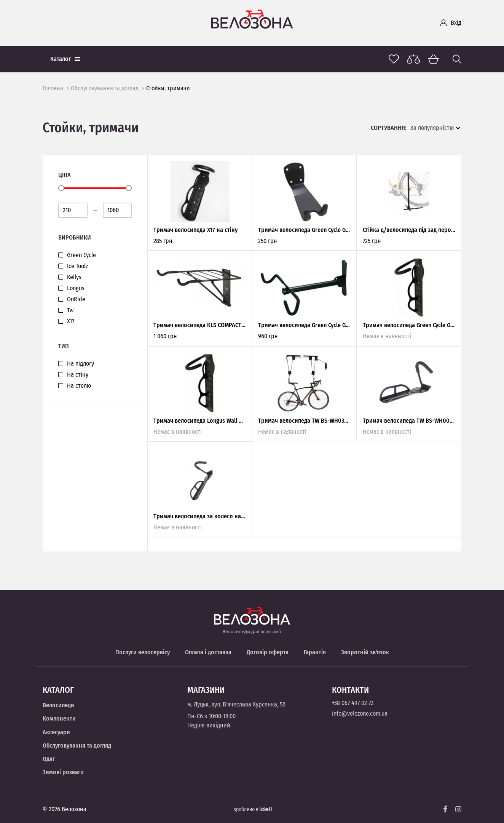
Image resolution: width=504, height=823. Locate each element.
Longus (76, 288)
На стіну (78, 375)
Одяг (49, 759)
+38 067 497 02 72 (353, 703)
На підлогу (81, 364)
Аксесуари (56, 732)
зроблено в (254, 809)
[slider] (61, 188)
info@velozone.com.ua (360, 714)
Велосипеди (58, 705)
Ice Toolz (77, 266)
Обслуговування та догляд (105, 88)
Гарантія (315, 652)
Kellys (74, 277)
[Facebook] (445, 809)
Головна (53, 88)
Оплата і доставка (208, 652)
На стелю (79, 386)
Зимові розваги (63, 772)
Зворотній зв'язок (365, 652)
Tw (70, 310)
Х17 (71, 321)
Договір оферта (268, 652)
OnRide (76, 299)
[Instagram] (458, 809)
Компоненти (59, 718)
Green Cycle (81, 255)
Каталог (65, 59)
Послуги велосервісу (143, 652)
